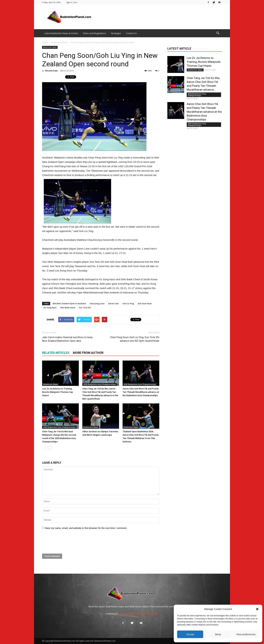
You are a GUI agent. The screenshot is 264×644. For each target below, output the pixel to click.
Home (45, 42)
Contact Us (131, 33)
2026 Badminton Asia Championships (100, 384)
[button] (257, 609)
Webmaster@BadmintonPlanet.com (138, 614)
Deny (218, 634)
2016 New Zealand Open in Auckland (69, 303)
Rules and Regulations (95, 33)
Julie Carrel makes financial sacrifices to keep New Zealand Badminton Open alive (67, 339)
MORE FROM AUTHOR (88, 353)
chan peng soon (97, 303)
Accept (190, 634)
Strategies (116, 33)
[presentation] (68, 542)
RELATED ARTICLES (56, 353)
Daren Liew (113, 303)
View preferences (246, 634)
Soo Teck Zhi (85, 307)
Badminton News (50, 47)
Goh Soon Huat (145, 303)
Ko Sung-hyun (50, 307)
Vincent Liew (51, 71)
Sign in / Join (72, 2)
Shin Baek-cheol (68, 307)
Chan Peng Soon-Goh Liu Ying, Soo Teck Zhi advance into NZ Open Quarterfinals (135, 339)
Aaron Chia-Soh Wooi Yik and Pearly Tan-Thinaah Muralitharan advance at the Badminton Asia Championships (141, 392)
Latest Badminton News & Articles (61, 33)
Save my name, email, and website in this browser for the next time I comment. (86, 528)
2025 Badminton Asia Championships (140, 384)
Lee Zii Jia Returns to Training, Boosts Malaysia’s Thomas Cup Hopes (57, 392)
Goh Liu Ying (128, 303)
